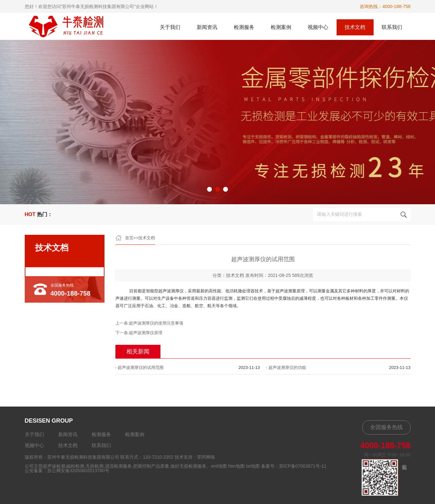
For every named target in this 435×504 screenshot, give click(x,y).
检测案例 (281, 27)
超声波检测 (54, 466)
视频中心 (318, 27)
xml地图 (219, 466)
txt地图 (253, 466)
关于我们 (170, 27)
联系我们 (392, 27)
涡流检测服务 (118, 466)
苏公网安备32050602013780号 (78, 471)
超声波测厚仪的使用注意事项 (156, 323)
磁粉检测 (75, 466)
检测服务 (244, 27)
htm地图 (236, 466)
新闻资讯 (207, 27)
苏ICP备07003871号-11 (303, 466)
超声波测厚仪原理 (146, 333)
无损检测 (95, 466)
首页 (129, 238)
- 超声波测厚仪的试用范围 (140, 367)
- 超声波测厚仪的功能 (286, 367)
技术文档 (355, 27)
